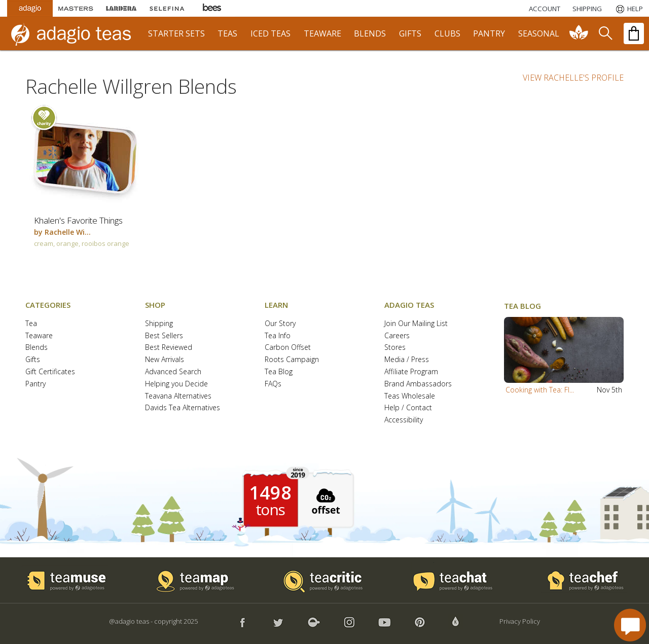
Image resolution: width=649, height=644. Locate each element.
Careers (397, 336)
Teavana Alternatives (178, 396)
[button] (564, 350)
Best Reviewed (169, 348)
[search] (605, 33)
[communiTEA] (579, 33)
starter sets (176, 33)
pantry (489, 33)
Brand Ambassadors (418, 384)
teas (227, 33)
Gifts (33, 360)
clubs (447, 33)
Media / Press (407, 360)
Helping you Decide (176, 384)
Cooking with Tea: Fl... (540, 390)
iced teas (271, 33)
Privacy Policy (520, 621)
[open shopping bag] (634, 33)
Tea (31, 324)
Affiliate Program (411, 372)
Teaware (39, 336)
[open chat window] (630, 625)
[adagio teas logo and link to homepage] (76, 33)
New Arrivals (165, 360)
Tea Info (278, 336)
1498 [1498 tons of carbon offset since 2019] (270, 493)
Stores (395, 348)
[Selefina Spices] (167, 8)
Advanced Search (173, 372)
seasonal (539, 33)
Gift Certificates (50, 372)
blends (370, 33)
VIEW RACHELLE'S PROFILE (573, 78)
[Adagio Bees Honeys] (212, 8)
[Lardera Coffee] (121, 8)
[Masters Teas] (76, 8)
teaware (322, 33)
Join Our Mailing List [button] (416, 324)
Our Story (280, 324)
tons (270, 510)
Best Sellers (164, 336)
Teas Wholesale (410, 396)
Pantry (35, 384)
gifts (410, 33)
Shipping (159, 324)
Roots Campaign (292, 360)
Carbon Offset (288, 348)
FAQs (273, 384)
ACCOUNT (545, 9)
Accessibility (404, 420)
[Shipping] (587, 9)
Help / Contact (408, 408)
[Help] (628, 9)
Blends (37, 348)
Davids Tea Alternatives (183, 408)
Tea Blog (279, 372)
